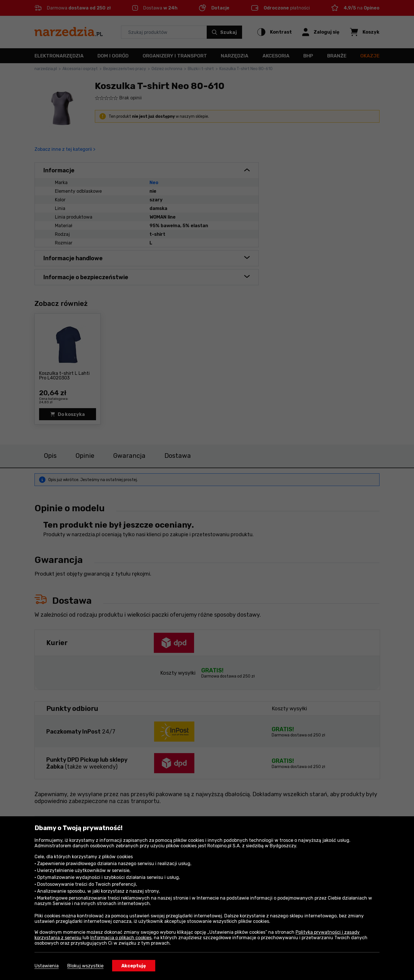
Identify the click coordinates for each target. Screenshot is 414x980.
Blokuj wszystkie (85, 966)
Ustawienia (47, 966)
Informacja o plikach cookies (121, 938)
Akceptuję (134, 966)
